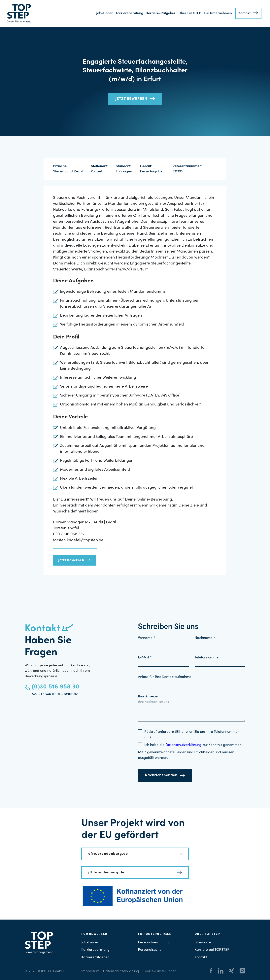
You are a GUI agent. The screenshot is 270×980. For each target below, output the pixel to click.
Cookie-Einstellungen (160, 971)
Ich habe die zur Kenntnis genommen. (193, 745)
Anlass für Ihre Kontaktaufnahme (165, 677)
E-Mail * (145, 658)
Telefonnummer (207, 658)
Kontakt (245, 13)
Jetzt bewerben (131, 99)
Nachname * (205, 638)
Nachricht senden (161, 775)
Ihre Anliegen (149, 697)
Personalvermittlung (154, 943)
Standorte (203, 943)
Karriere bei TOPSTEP (212, 950)
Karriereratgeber (95, 958)
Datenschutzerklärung (121, 971)
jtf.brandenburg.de (106, 873)
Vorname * (147, 638)
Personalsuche (150, 950)
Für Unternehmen (218, 13)
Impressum (90, 971)
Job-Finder (104, 13)
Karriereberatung (130, 13)
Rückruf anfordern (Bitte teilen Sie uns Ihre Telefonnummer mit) (192, 735)
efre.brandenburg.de (108, 854)
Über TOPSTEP (190, 13)
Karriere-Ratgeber (161, 13)
